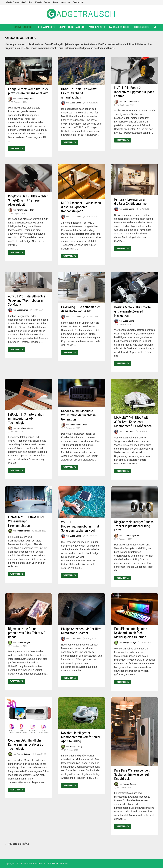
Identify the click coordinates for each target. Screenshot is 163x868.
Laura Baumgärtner (25, 428)
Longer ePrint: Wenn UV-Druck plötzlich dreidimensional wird (28, 91)
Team (55, 2)
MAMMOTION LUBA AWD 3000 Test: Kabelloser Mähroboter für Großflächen (133, 422)
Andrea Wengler (24, 531)
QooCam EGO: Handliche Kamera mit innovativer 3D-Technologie (26, 744)
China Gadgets (47, 27)
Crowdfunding (22, 27)
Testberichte (141, 27)
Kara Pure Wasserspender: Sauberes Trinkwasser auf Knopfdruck (132, 774)
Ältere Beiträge (19, 844)
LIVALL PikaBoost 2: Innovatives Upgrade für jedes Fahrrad (134, 92)
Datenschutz (78, 2)
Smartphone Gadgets (72, 27)
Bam (65, 864)
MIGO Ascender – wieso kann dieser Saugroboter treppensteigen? (81, 207)
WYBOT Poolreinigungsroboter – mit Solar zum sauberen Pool (80, 526)
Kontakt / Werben (43, 2)
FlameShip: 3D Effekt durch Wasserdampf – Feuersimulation (26, 521)
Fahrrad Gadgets (119, 27)
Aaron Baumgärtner (25, 99)
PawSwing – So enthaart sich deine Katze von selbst (81, 309)
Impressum (65, 2)
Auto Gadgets (97, 27)
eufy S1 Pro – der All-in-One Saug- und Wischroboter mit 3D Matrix (27, 300)
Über (31, 2)
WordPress (53, 864)
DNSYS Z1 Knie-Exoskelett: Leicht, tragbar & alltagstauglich (79, 93)
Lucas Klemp (75, 103)
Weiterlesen (18, 149)
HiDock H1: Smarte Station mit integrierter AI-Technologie (26, 419)
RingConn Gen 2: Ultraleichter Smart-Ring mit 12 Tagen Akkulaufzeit (28, 200)
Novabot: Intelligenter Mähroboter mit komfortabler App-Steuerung (81, 737)
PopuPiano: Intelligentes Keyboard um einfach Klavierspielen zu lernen (131, 633)
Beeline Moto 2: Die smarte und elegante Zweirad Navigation (132, 311)
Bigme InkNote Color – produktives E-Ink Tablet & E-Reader (27, 633)
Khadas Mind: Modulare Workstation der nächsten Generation (78, 415)
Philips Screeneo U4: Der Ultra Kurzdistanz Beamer (81, 631)
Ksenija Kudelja (130, 642)
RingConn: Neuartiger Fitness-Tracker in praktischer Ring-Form (134, 526)
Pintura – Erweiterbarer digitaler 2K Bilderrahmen (131, 201)
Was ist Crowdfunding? (16, 2)
